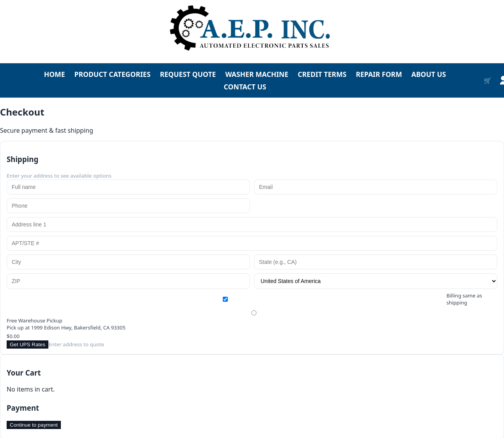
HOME (55, 74)
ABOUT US (429, 74)
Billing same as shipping (245, 299)
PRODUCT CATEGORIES (113, 74)
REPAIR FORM (379, 74)
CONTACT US (245, 87)
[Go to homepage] (252, 28)
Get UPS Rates (28, 345)
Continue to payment (34, 425)
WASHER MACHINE (257, 74)
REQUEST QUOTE (188, 74)
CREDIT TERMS (322, 74)
